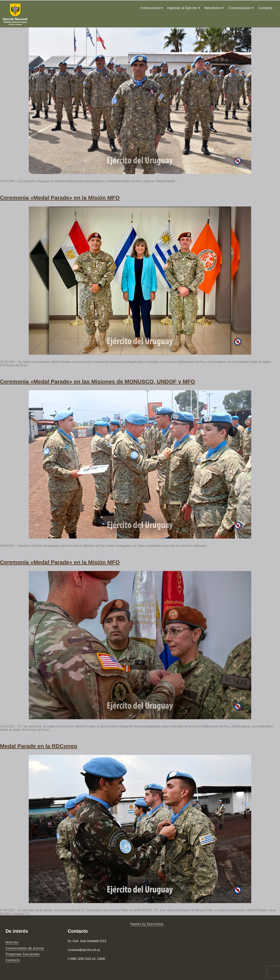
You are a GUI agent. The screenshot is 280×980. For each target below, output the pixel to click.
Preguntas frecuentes (23, 951)
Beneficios (213, 7)
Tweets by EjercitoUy (147, 921)
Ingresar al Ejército (182, 7)
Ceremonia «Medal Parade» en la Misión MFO (60, 196)
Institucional (150, 7)
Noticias (12, 939)
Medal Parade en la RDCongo (39, 743)
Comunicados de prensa (25, 945)
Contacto (265, 7)
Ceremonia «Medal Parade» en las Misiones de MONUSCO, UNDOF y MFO (98, 380)
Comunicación (240, 7)
